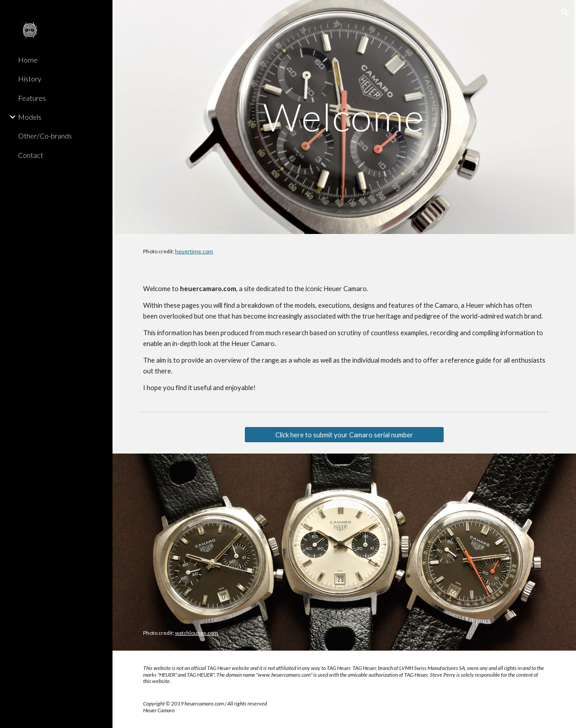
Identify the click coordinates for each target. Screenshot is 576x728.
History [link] (30, 79)
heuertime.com (194, 251)
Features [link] (32, 98)
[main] (344, 117)
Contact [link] (31, 155)
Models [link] (30, 117)
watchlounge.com (197, 633)
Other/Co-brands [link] (45, 136)
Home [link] (28, 60)
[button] (565, 13)
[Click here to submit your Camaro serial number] (344, 435)
